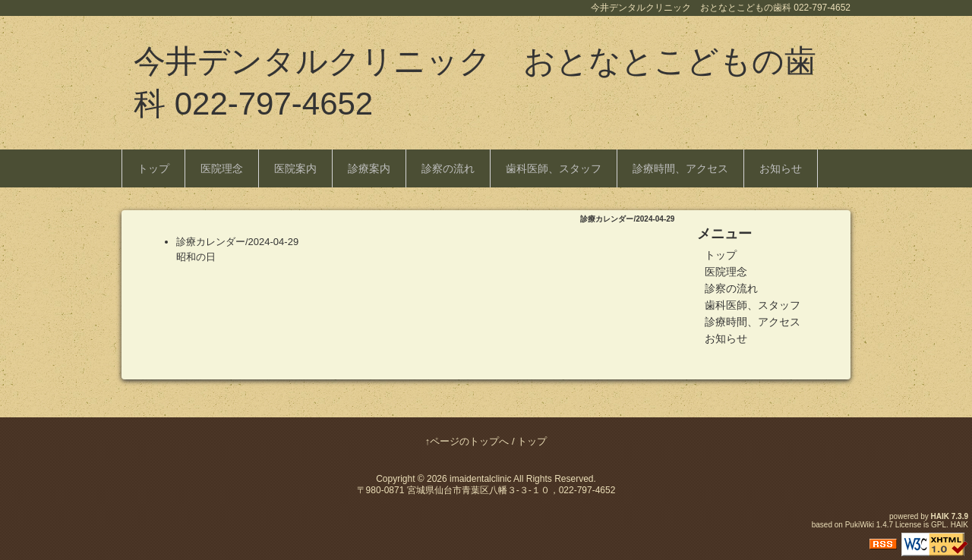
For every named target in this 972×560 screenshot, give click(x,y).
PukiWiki (860, 525)
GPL (939, 525)
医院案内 (295, 168)
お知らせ (781, 168)
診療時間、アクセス (680, 168)
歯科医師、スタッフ (554, 168)
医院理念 (222, 168)
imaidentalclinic (480, 479)
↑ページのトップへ (467, 441)
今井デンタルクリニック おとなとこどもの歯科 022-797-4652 (475, 82)
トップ (153, 168)
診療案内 (369, 168)
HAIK (940, 516)
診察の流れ (448, 168)
